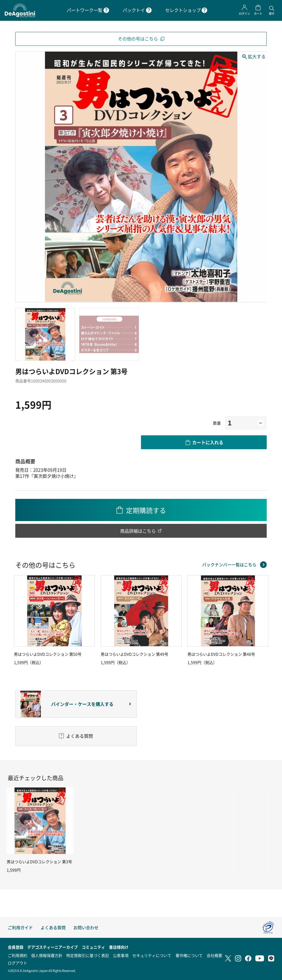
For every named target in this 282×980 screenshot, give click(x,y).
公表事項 (121, 955)
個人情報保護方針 (47, 955)
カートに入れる (208, 442)
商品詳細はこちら (138, 531)
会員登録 (16, 947)
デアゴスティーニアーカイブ (53, 947)
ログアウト (18, 963)
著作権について (189, 955)
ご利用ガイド (20, 927)
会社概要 (214, 955)
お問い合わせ (86, 927)
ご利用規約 (18, 955)
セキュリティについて (152, 955)
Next (267, 620)
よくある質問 (53, 927)
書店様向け (119, 947)
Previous (15, 620)
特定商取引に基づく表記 (88, 955)
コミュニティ (93, 947)
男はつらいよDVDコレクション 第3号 (39, 862)
